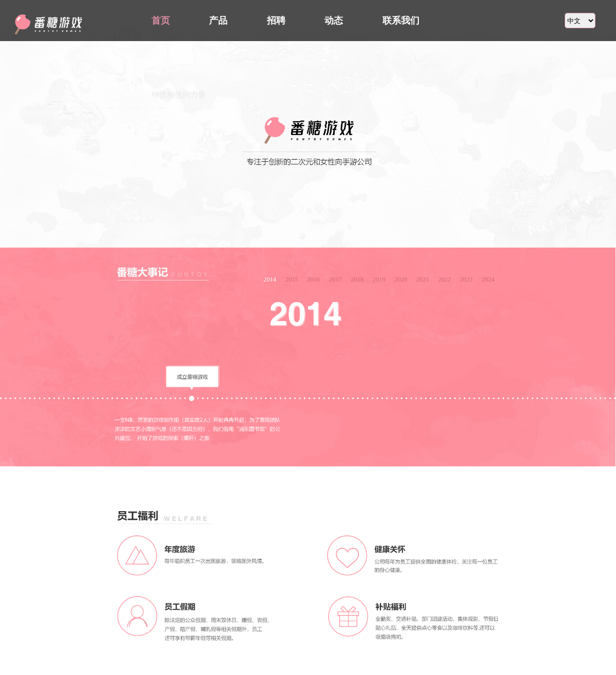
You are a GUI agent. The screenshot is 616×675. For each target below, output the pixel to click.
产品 (218, 21)
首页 (161, 21)
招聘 (276, 21)
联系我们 (401, 21)
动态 (334, 21)
